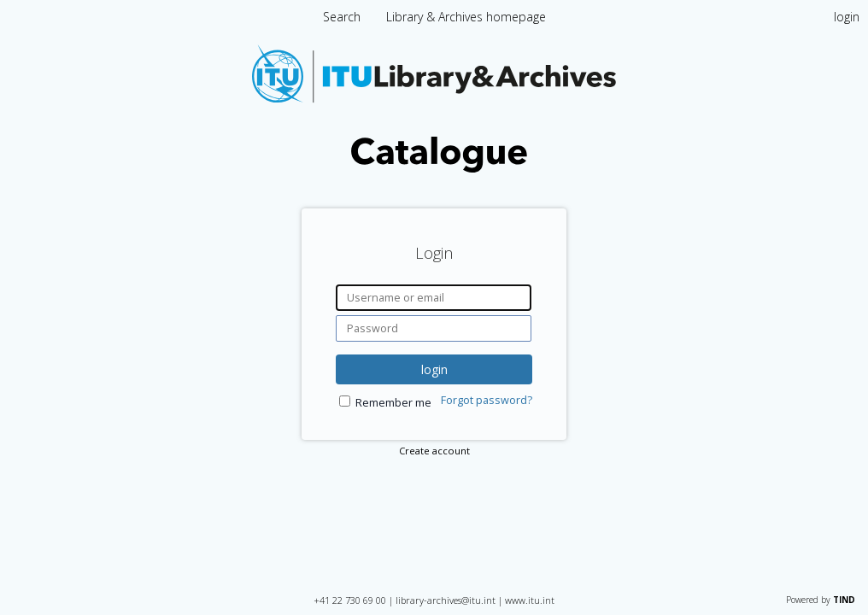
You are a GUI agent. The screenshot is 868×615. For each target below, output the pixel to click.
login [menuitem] (847, 17)
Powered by (821, 600)
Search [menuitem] (342, 17)
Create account (434, 451)
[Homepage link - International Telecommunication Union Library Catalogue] (434, 168)
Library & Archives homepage (466, 17)
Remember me (393, 403)
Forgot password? (487, 400)
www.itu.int (530, 600)
